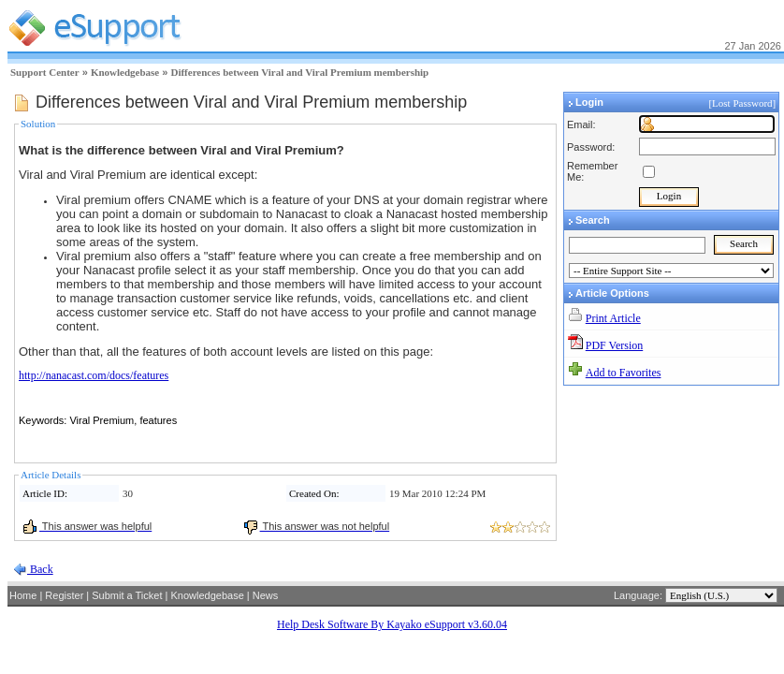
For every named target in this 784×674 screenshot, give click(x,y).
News (266, 595)
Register (64, 595)
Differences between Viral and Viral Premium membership (299, 72)
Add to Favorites (624, 373)
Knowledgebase (125, 72)
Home (23, 595)
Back (40, 569)
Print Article (613, 318)
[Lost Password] (743, 103)
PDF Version (614, 345)
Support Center (45, 72)
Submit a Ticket (127, 595)
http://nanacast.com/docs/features (94, 375)
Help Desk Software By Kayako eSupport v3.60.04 (392, 624)
